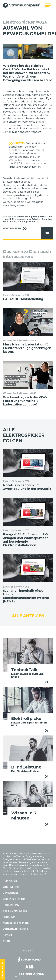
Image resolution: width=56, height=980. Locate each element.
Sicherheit (47, 219)
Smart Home (10, 221)
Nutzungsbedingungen (16, 923)
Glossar (7, 941)
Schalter (36, 219)
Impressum (9, 917)
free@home (39, 217)
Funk (49, 217)
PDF (45, 233)
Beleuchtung (25, 217)
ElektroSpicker (11, 887)
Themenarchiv (11, 905)
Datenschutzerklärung (15, 929)
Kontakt (7, 935)
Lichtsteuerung (23, 219)
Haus (6, 219)
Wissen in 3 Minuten (14, 899)
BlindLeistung (11, 893)
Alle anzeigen (28, 616)
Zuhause (33, 221)
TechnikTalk (10, 881)
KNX (11, 219)
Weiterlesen (16, 229)
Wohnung (22, 221)
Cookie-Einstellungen (15, 911)
